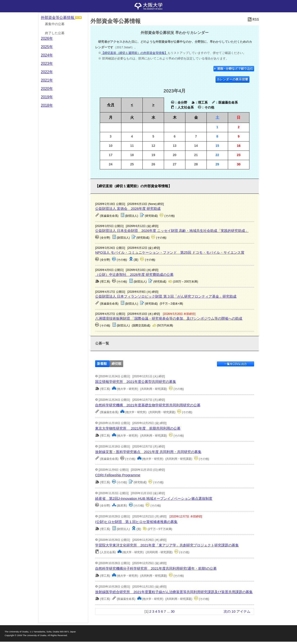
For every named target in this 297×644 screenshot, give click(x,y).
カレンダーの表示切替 (233, 79)
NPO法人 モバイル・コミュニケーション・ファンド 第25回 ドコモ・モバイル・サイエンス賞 (170, 252)
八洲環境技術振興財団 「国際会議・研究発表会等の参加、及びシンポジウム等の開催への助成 (169, 318)
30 (173, 611)
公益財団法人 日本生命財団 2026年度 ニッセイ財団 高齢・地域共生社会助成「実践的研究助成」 (172, 231)
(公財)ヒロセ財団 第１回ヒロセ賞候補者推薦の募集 (136, 522)
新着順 (102, 364)
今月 (111, 105)
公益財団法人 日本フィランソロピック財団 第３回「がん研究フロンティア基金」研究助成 (166, 296)
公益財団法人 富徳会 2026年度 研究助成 (128, 209)
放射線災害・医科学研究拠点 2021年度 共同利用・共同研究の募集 (148, 452)
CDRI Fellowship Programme (118, 475)
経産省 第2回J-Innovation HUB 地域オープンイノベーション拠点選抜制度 (154, 498)
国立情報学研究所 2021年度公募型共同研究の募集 (136, 382)
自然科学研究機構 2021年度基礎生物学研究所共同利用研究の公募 (148, 405)
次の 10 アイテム (237, 611)
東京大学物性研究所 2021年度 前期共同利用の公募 (138, 428)
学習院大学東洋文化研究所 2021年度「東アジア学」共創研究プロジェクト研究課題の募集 (167, 545)
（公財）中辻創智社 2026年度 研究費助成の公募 (134, 274)
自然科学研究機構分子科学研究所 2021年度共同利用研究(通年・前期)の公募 (156, 568)
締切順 (116, 364)
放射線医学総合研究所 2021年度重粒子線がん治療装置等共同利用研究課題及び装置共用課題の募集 (174, 592)
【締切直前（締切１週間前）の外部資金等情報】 (134, 53)
